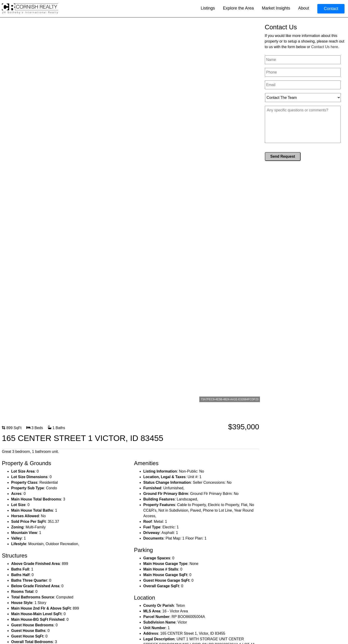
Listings (208, 8)
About (304, 8)
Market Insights (276, 8)
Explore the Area (238, 8)
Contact (331, 9)
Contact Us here (325, 47)
